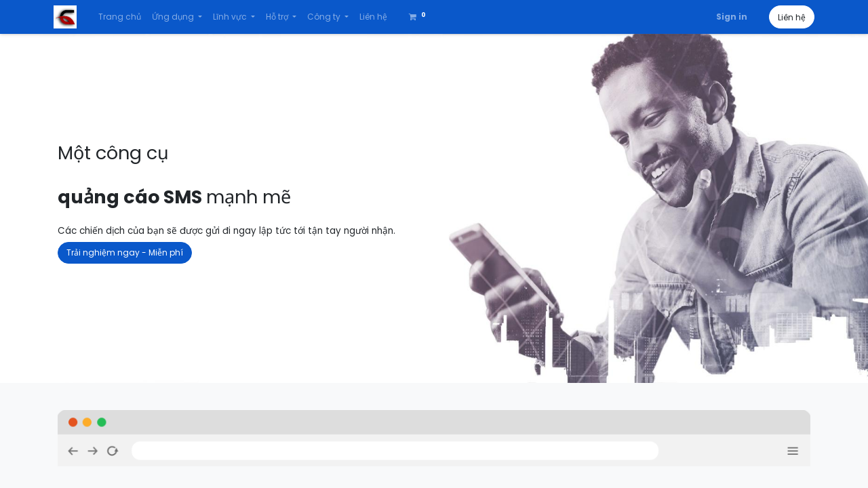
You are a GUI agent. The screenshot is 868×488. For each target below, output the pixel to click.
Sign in (728, 17)
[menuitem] (124, 17)
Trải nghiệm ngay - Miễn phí (125, 252)
